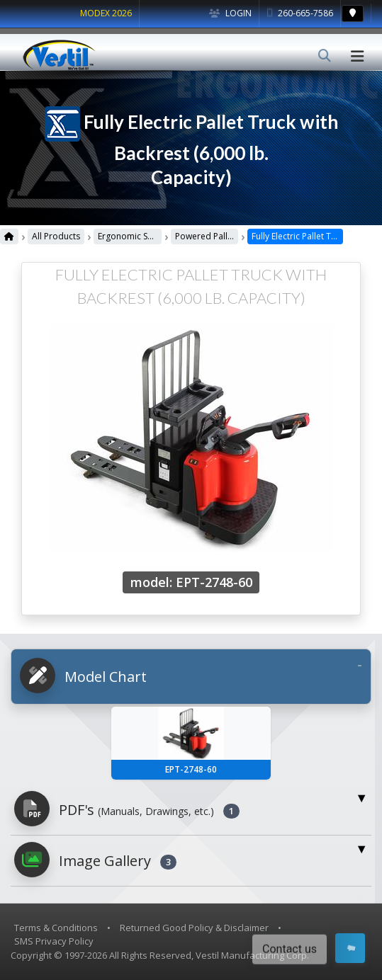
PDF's (127, 809)
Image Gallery (95, 860)
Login (230, 13)
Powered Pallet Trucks (234, 236)
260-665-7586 (300, 13)
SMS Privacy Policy (54, 941)
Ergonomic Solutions (135, 236)
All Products (55, 236)
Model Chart (83, 676)
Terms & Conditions (56, 928)
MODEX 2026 (106, 13)
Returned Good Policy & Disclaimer (194, 928)
